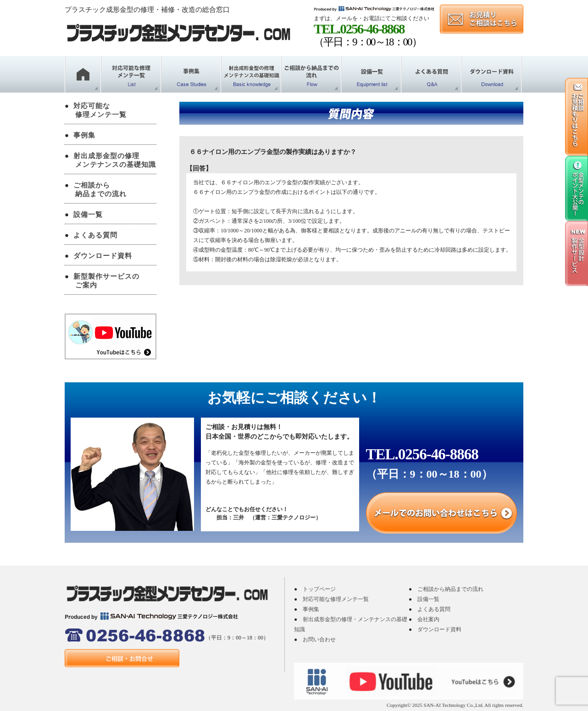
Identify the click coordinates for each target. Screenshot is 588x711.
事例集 (84, 135)
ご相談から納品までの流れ (450, 589)
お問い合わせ (319, 639)
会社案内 (428, 619)
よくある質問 (95, 235)
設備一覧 (88, 215)
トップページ (319, 589)
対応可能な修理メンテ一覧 (336, 599)
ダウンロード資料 (103, 256)
